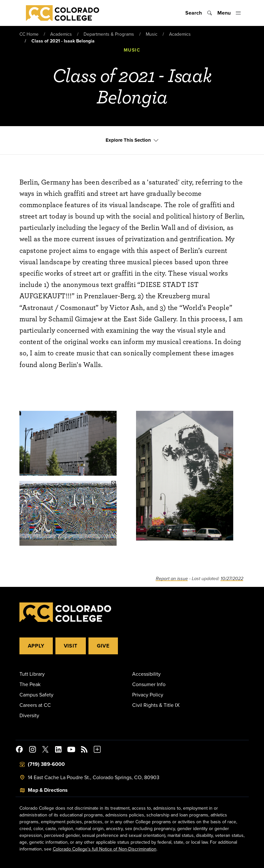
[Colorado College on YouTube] (71, 750)
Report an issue (172, 579)
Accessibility (146, 674)
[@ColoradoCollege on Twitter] (45, 750)
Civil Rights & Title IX (156, 705)
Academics (61, 34)
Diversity (29, 715)
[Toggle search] (199, 13)
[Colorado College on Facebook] (19, 750)
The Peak (30, 684)
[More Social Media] (97, 750)
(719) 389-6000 (46, 764)
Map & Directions (48, 790)
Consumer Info (149, 684)
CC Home (29, 34)
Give (103, 646)
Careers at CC (35, 705)
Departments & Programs (109, 34)
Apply (36, 646)
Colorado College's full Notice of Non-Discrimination (105, 849)
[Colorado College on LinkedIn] (58, 750)
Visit (71, 646)
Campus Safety (36, 695)
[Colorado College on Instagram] (32, 750)
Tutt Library (32, 674)
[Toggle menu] (229, 13)
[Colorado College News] (84, 750)
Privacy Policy (148, 695)
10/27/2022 (232, 579)
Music (152, 34)
